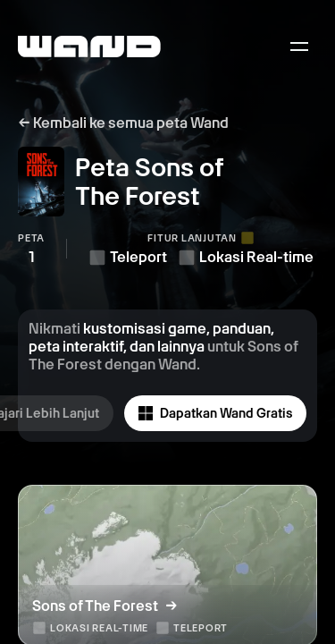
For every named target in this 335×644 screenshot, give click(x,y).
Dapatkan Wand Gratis (215, 414)
